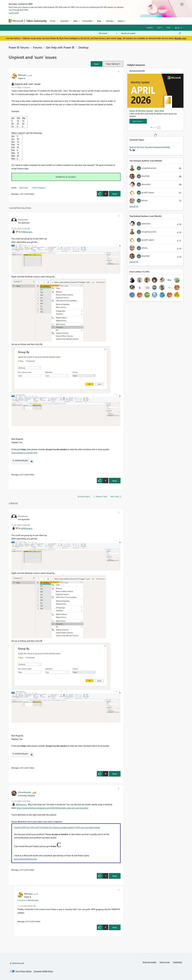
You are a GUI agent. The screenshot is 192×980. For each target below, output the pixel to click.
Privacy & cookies (149, 962)
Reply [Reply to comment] (115, 481)
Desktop (83, 47)
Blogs (99, 21)
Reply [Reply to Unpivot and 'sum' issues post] (115, 194)
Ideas (75, 21)
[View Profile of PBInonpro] (22, 75)
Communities (87, 21)
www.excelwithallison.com (25, 859)
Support (121, 21)
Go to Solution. (69, 177)
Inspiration (64, 21)
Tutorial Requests (39, 188)
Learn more (14, 13)
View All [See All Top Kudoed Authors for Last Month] (134, 262)
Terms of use (165, 962)
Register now (180, 38)
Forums (53, 21)
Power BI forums (19, 47)
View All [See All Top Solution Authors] (134, 206)
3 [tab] (154, 127)
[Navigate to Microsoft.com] (16, 21)
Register (150, 27)
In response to (28, 900)
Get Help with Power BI (60, 47)
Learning (109, 21)
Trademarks (177, 962)
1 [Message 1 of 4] (19, 194)
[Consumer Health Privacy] (43, 971)
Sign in (160, 27)
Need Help (24, 188)
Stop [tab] (159, 127)
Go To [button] (177, 28)
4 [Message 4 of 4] (19, 475)
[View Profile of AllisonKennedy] (24, 792)
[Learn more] (138, 121)
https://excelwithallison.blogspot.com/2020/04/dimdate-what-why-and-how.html (52, 808)
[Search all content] (151, 33)
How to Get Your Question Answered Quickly (150, 147)
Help (168, 27)
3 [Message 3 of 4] (25, 921)
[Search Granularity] (108, 33)
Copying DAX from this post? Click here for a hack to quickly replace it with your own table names (57, 827)
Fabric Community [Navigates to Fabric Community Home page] (37, 21)
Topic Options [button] (112, 64)
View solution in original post (24, 453)
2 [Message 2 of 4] (19, 870)
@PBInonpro (27, 232)
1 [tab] (151, 127)
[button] (97, 64)
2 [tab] (153, 127)
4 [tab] (156, 127)
